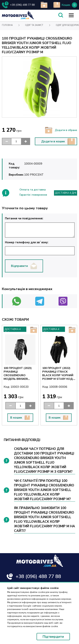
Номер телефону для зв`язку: (40, 248)
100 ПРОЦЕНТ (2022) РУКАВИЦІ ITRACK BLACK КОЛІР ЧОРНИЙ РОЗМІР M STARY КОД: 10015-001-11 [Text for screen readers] (58, 374)
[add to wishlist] (44, 5)
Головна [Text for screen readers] (7, 25)
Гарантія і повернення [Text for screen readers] (33, 195)
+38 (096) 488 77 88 (38, 576)
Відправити (24, 266)
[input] (16, 141)
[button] (6, 141)
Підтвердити (53, 637)
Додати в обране (61, 130)
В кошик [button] (20, 418)
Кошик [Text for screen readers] (66, 5)
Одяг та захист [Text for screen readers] (34, 25)
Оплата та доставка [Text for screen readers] (33, 190)
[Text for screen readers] (18, 18)
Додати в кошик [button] (58, 141)
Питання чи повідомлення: (40, 227)
